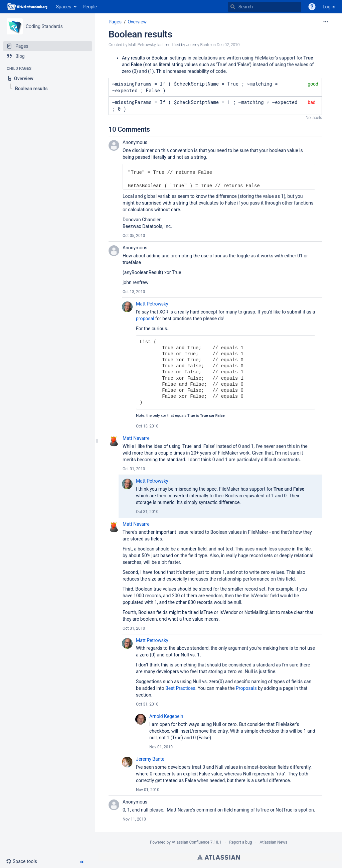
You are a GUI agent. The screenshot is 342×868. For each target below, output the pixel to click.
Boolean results (140, 34)
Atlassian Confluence (191, 842)
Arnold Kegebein (166, 716)
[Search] (233, 7)
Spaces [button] (64, 7)
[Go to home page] (28, 7)
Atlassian (219, 857)
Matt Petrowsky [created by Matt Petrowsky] (142, 45)
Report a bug (240, 842)
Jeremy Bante (150, 759)
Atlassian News (274, 842)
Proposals (246, 688)
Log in (329, 7)
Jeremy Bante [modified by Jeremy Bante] (198, 45)
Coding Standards (44, 26)
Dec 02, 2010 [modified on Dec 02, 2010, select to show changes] (228, 45)
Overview (137, 22)
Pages (115, 22)
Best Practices (180, 688)
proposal (145, 319)
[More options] (326, 22)
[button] (24, 861)
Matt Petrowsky (152, 304)
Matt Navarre (136, 438)
